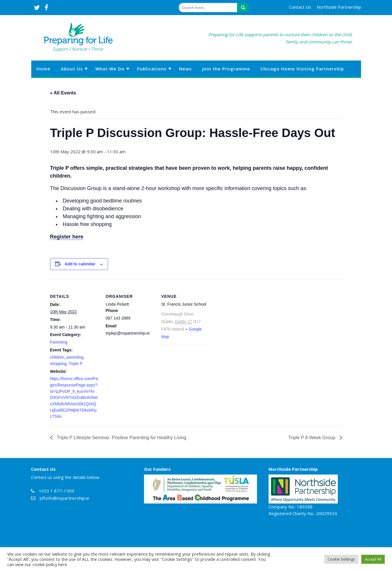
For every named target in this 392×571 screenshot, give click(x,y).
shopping (58, 364)
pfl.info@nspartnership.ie (64, 498)
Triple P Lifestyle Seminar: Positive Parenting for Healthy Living (121, 438)
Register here (67, 237)
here (63, 564)
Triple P (76, 364)
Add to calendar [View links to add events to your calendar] (80, 264)
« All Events (63, 93)
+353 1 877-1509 (56, 491)
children (57, 357)
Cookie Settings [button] (341, 559)
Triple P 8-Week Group (312, 438)
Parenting (59, 342)
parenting (75, 357)
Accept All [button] (373, 559)
